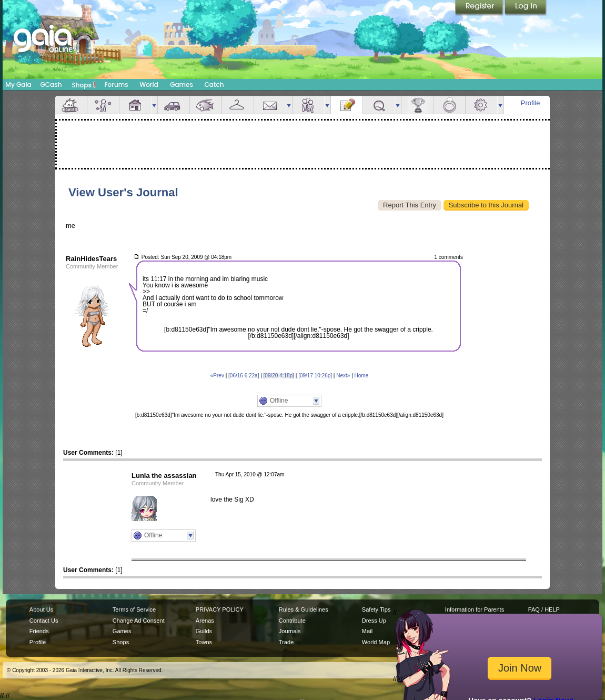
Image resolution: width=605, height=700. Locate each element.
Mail (270, 105)
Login (526, 8)
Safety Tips (376, 609)
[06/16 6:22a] (244, 376)
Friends (308, 105)
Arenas (205, 621)
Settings (481, 105)
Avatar (103, 105)
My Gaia (18, 84)
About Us (41, 609)
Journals (290, 631)
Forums (116, 84)
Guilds (204, 631)
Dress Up (374, 621)
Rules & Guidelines (304, 609)
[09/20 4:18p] (279, 376)
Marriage (449, 105)
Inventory (238, 105)
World (149, 84)
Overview (71, 105)
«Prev (217, 376)
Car (174, 105)
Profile (531, 103)
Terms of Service (134, 609)
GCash (51, 84)
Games (181, 84)
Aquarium (206, 105)
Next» (343, 376)
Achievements (417, 105)
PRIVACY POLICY (220, 609)
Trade (286, 642)
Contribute (292, 621)
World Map (376, 642)
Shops (84, 85)
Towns (204, 642)
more (154, 105)
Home (362, 376)
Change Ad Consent (139, 621)
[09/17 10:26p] (315, 376)
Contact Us (44, 621)
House (135, 105)
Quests (379, 105)
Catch (214, 84)
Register (480, 8)
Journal (347, 105)
